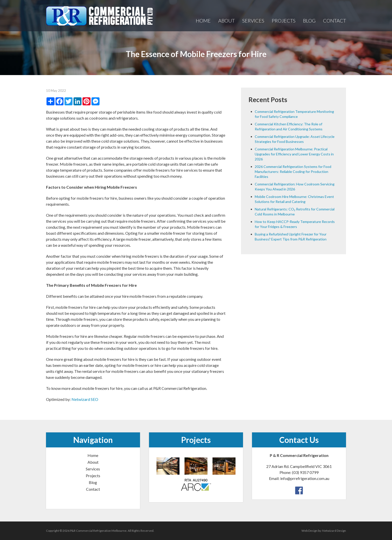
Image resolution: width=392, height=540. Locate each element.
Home (203, 21)
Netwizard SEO (85, 399)
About (226, 21)
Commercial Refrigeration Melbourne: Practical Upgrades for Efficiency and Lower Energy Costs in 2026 (294, 154)
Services (253, 21)
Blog (309, 21)
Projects (284, 21)
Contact (334, 21)
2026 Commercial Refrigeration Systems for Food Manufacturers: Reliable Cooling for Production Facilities (293, 172)
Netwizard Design (334, 531)
